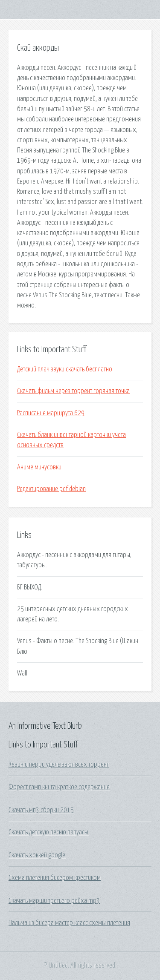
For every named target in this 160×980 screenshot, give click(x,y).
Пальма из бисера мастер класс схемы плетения (69, 923)
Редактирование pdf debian (51, 489)
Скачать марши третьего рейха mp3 (54, 901)
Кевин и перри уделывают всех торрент (59, 764)
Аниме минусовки (39, 467)
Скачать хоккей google (37, 855)
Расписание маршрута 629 (51, 413)
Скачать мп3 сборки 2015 (41, 810)
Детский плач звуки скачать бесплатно (65, 369)
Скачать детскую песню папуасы (48, 832)
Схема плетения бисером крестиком (55, 878)
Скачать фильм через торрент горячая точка (73, 391)
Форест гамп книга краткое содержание (59, 787)
